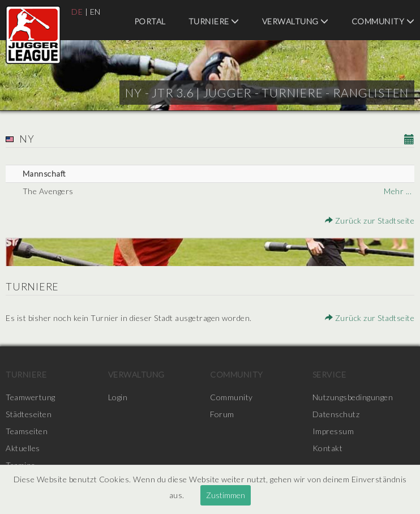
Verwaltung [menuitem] (295, 21)
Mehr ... (398, 191)
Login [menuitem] (118, 397)
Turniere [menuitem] (214, 21)
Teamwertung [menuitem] (31, 397)
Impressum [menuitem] (333, 431)
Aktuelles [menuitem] (23, 448)
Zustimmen (226, 495)
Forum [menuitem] (222, 414)
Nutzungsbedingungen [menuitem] (353, 397)
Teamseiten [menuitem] (27, 431)
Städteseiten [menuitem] (29, 414)
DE (77, 12)
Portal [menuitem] (150, 21)
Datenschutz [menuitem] (336, 414)
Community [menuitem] (383, 21)
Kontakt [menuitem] (328, 448)
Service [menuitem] (329, 374)
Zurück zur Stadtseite (370, 220)
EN (95, 12)
